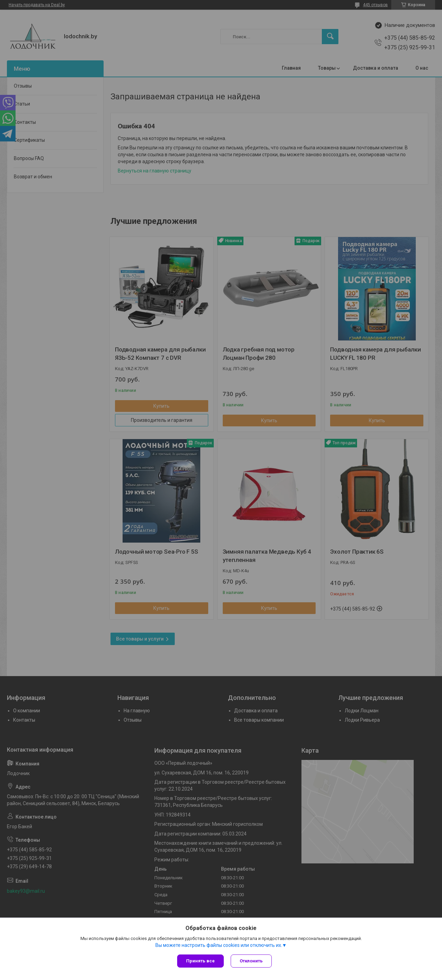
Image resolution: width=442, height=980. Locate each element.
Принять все (200, 961)
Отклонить (251, 961)
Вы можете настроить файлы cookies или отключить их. (219, 945)
